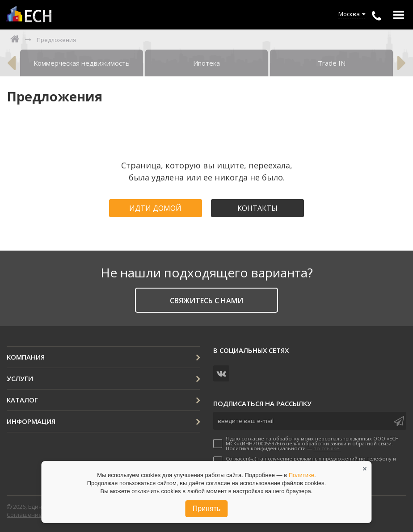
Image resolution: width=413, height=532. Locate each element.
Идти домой (155, 208)
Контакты (257, 208)
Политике (301, 475)
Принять (207, 509)
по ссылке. (327, 448)
